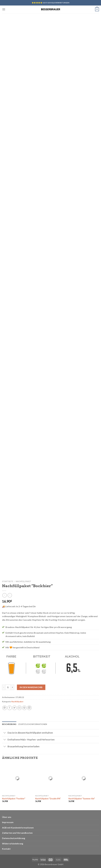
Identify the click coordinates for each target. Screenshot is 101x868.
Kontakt (6, 849)
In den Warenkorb (31, 687)
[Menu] (4, 9)
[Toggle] (5, 733)
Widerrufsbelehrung (13, 843)
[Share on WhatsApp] (5, 708)
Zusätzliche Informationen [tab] (33, 724)
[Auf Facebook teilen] (10, 708)
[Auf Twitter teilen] (14, 708)
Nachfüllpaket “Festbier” (14, 799)
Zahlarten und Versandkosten (17, 833)
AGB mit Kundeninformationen (18, 828)
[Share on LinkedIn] (29, 708)
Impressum (8, 822)
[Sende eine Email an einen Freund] (19, 708)
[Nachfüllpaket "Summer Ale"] (84, 778)
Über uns (7, 817)
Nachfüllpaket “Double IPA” (48, 799)
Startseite (8, 581)
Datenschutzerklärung (14, 838)
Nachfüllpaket (23, 581)
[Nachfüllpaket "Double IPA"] (50, 778)
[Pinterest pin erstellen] (24, 708)
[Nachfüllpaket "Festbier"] (17, 778)
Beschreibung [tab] (9, 724)
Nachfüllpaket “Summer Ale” (82, 799)
